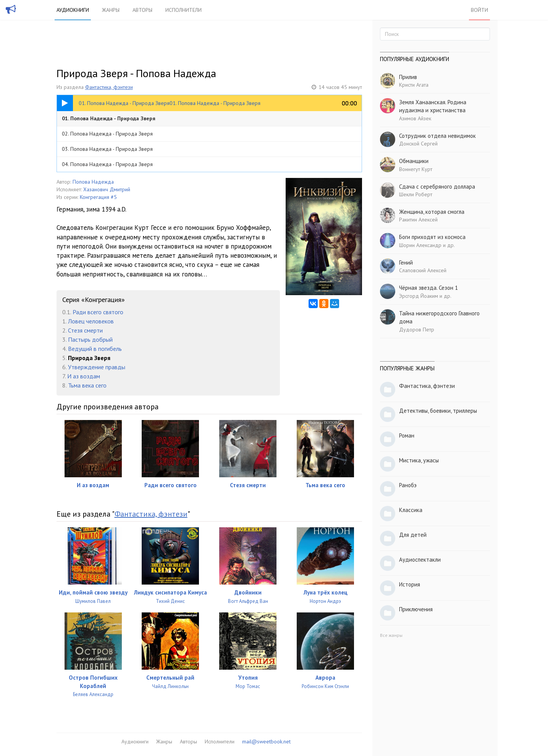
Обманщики (414, 161)
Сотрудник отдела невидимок (437, 136)
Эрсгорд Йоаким (419, 296)
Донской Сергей (418, 144)
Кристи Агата (414, 85)
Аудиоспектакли (420, 560)
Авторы (142, 10)
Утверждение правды (97, 367)
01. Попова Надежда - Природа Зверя (109, 118)
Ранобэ (408, 485)
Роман (407, 435)
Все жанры (391, 635)
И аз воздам (84, 376)
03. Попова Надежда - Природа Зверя (107, 149)
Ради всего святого (98, 312)
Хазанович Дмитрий (107, 189)
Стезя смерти (85, 330)
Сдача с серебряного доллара (437, 187)
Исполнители (183, 10)
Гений (406, 262)
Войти (479, 10)
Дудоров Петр (417, 330)
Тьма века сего (87, 385)
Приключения (416, 609)
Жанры (111, 10)
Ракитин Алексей (418, 220)
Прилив (408, 77)
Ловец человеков (91, 321)
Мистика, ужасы (419, 460)
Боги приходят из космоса (432, 237)
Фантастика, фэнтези (109, 87)
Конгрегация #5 (98, 197)
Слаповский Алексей (423, 270)
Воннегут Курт (416, 169)
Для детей (413, 535)
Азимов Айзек (415, 118)
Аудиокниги (73, 10)
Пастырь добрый (90, 339)
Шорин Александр (420, 245)
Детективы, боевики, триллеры (438, 411)
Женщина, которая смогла (432, 212)
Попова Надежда (93, 182)
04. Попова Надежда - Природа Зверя (107, 164)
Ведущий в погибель (95, 349)
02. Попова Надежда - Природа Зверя (107, 134)
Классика (411, 510)
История (410, 584)
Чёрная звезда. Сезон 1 (428, 288)
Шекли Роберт (416, 194)
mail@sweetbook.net (266, 741)
